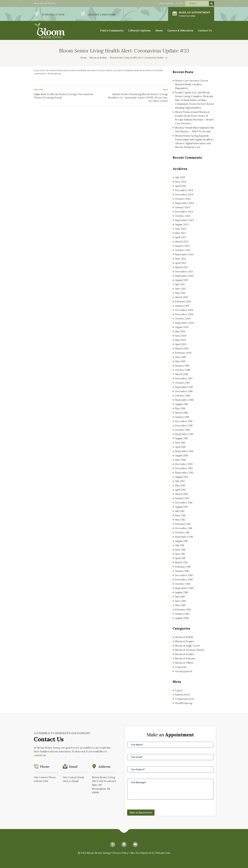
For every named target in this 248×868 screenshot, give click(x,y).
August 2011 (181, 541)
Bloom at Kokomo (153, 70)
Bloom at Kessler (185, 654)
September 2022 (184, 254)
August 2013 (182, 477)
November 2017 (184, 378)
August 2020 (182, 327)
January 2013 (182, 498)
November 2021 (184, 272)
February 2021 (183, 301)
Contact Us (205, 30)
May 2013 (180, 485)
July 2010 (180, 597)
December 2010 (184, 575)
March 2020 (182, 349)
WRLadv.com (163, 853)
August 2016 (182, 404)
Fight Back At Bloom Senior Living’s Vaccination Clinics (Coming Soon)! (64, 96)
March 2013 (181, 494)
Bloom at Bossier (76, 70)
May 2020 (180, 340)
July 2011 (180, 545)
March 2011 (181, 562)
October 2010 (183, 584)
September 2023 (184, 220)
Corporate (40, 74)
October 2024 (183, 199)
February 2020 (183, 353)
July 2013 (180, 481)
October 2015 (183, 430)
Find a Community (112, 30)
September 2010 (184, 588)
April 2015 (180, 447)
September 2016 (184, 400)
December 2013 (184, 464)
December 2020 (184, 310)
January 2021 (182, 306)
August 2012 (181, 507)
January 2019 (182, 366)
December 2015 (184, 421)
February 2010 (183, 609)
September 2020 (184, 323)
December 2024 (184, 190)
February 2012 (183, 524)
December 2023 (184, 212)
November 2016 (184, 391)
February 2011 (183, 567)
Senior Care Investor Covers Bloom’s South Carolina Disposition (191, 84)
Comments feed (184, 699)
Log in (179, 690)
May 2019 (180, 361)
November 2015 (184, 426)
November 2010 (184, 580)
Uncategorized (184, 671)
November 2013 (184, 468)
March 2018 (181, 374)
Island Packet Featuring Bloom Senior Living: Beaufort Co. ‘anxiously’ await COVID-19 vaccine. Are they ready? (138, 98)
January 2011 (182, 571)
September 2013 (184, 473)
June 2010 (180, 601)
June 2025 (181, 182)
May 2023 (180, 233)
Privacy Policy (120, 853)
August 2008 (182, 618)
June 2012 (180, 515)
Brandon (56, 74)
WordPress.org (184, 703)
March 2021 (181, 297)
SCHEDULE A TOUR (53, 15)
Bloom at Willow (184, 663)
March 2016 (181, 413)
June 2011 (180, 550)
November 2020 (184, 314)
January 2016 (182, 417)
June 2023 (181, 229)
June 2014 (180, 460)
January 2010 (182, 614)
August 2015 (181, 438)
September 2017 (184, 387)
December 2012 (184, 503)
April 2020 (181, 344)
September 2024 (184, 203)
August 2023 (182, 224)
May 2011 (180, 554)
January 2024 (182, 207)
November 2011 (184, 528)
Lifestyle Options (139, 30)
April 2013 (180, 490)
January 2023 (182, 246)
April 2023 (181, 237)
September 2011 (184, 537)
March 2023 (182, 242)
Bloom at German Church (127, 70)
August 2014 (182, 455)
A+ (181, 3)
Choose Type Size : (167, 3)
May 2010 (180, 605)
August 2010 (182, 592)
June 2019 (180, 357)
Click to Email (71, 781)
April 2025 (181, 186)
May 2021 (180, 293)
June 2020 (181, 336)
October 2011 (182, 532)
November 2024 (184, 194)
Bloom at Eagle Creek (100, 70)
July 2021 (180, 284)
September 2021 (184, 276)
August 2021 (181, 280)
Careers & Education (180, 30)
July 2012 (180, 511)
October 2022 (183, 250)
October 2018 (183, 370)
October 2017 (183, 383)
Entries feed (182, 695)
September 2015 (184, 434)
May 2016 (180, 408)
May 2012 (180, 520)
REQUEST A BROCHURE (102, 15)
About (159, 30)
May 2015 (180, 443)
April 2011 (180, 558)
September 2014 (184, 451)
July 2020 (180, 331)
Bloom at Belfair (56, 70)
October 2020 (183, 319)
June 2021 (180, 289)
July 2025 (180, 177)
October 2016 (183, 396)
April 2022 (181, 263)
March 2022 (182, 267)
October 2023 (183, 216)
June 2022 (181, 259)
